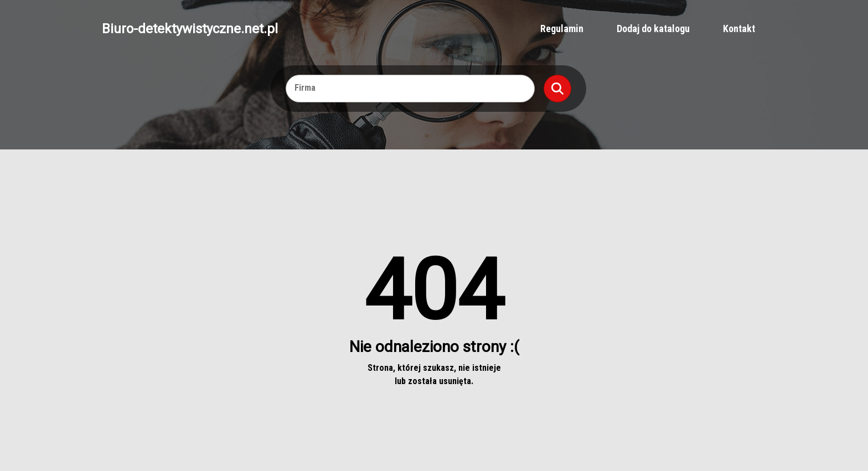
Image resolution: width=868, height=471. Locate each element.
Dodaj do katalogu (653, 29)
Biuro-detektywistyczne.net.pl (190, 29)
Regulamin (562, 29)
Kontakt (739, 29)
